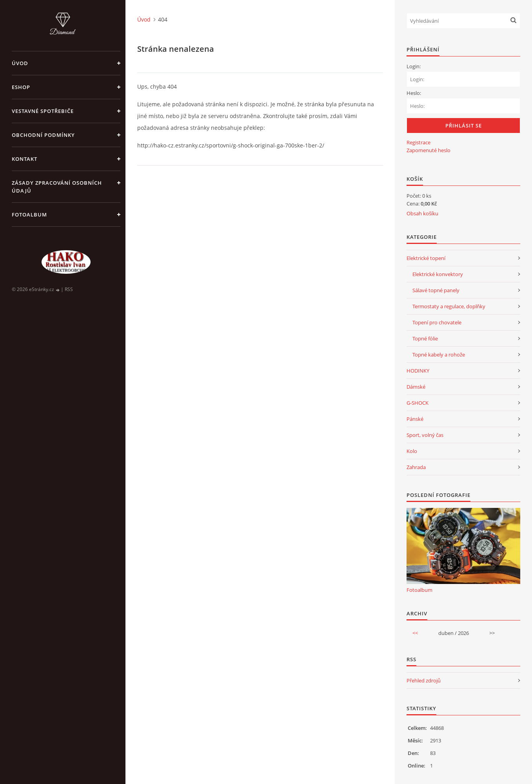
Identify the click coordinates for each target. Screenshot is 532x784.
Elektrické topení (426, 258)
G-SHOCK (418, 403)
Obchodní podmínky (43, 135)
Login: (414, 66)
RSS (69, 289)
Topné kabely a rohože (439, 355)
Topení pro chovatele (437, 322)
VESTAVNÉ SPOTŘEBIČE (43, 111)
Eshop (21, 87)
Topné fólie (425, 338)
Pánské (415, 419)
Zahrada (416, 467)
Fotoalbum (29, 215)
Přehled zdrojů (424, 680)
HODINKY (418, 371)
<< (415, 633)
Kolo (412, 451)
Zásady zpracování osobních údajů (57, 187)
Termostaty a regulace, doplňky (449, 306)
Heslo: (414, 93)
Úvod (20, 63)
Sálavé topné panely (436, 290)
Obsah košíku (422, 213)
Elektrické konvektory (438, 274)
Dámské (416, 387)
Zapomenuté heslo (429, 150)
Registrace (419, 142)
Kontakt (25, 159)
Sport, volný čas (425, 435)
